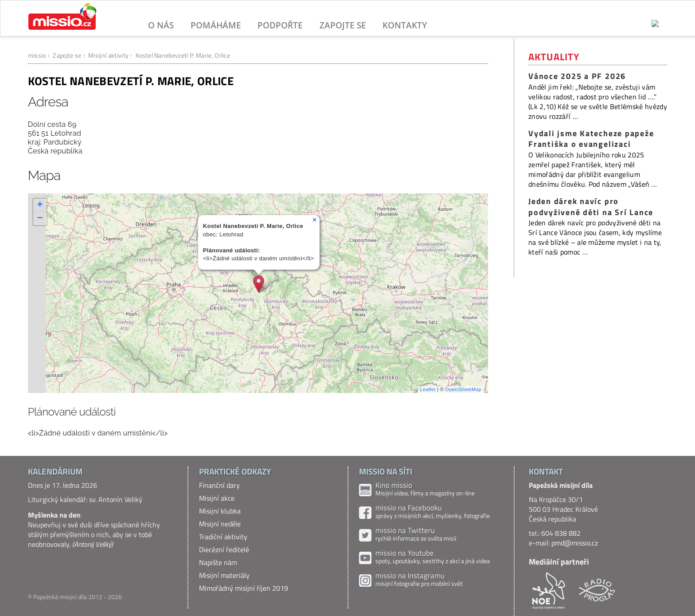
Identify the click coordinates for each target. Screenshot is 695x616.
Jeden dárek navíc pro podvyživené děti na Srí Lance (591, 207)
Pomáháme (216, 25)
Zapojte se (343, 25)
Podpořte (280, 25)
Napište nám (218, 562)
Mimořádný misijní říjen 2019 (244, 588)
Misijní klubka (220, 511)
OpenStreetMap (464, 389)
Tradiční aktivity (223, 537)
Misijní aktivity (108, 55)
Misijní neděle (220, 524)
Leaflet (428, 389)
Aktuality (554, 57)
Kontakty (405, 25)
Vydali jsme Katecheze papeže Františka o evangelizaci (591, 139)
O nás (161, 25)
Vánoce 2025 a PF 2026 (577, 76)
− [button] (40, 219)
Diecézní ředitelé (224, 549)
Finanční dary (219, 485)
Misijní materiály (224, 575)
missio (37, 55)
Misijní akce (217, 498)
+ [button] (40, 205)
